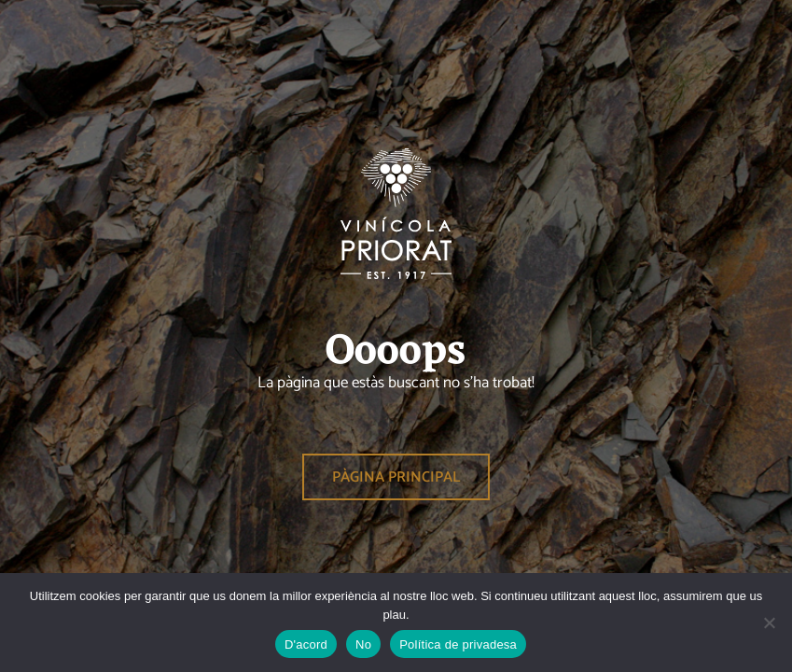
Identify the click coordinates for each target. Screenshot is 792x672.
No (363, 644)
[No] (769, 623)
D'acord (306, 644)
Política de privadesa (458, 644)
